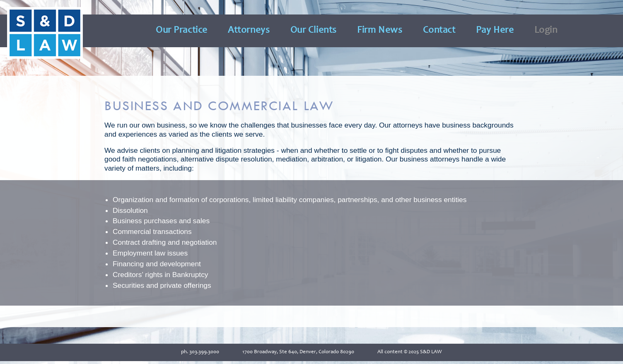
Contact (439, 31)
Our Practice (182, 31)
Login (546, 31)
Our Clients (314, 31)
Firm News (380, 31)
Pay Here (495, 31)
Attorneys (249, 31)
